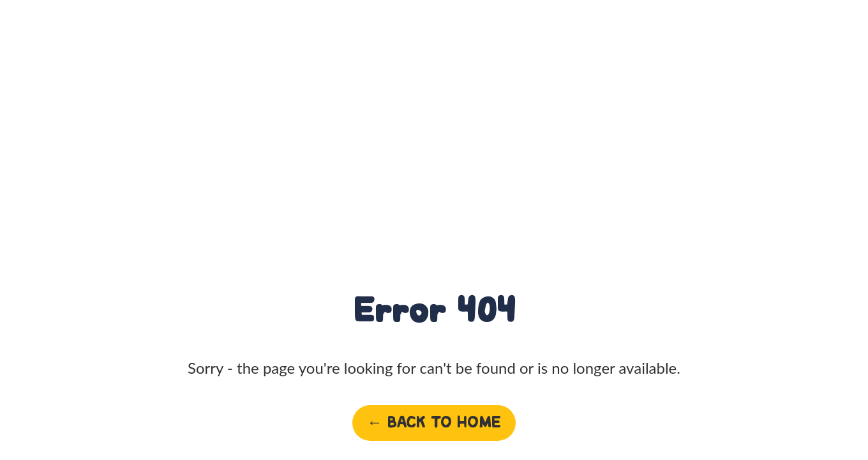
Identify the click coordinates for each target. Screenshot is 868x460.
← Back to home (434, 423)
